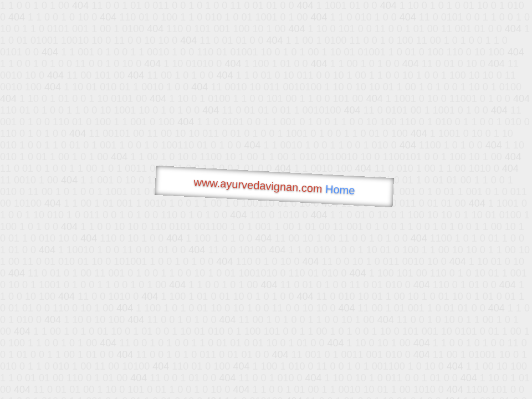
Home (340, 190)
